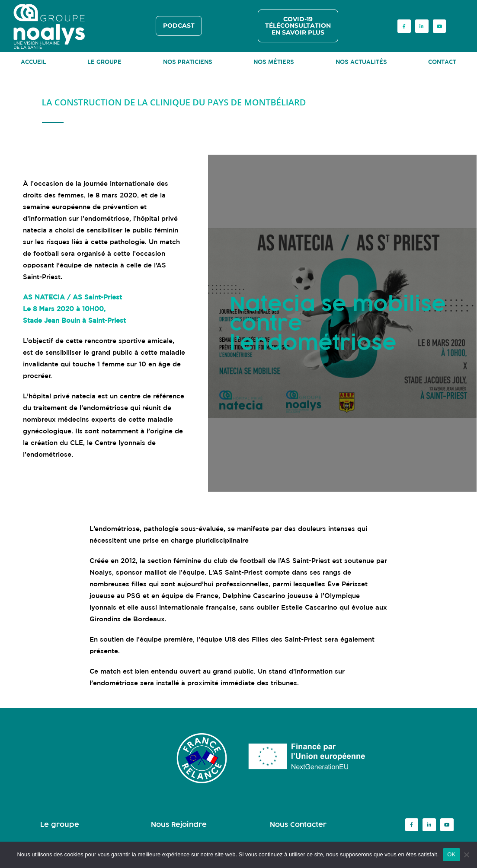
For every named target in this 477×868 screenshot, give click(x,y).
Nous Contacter (298, 824)
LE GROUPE (104, 62)
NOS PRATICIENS (188, 62)
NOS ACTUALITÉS (361, 62)
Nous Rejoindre (179, 824)
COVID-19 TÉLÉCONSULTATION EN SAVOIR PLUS (298, 26)
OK (451, 854)
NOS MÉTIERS (274, 62)
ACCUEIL (34, 62)
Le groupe (60, 824)
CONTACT (442, 62)
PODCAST (179, 25)
